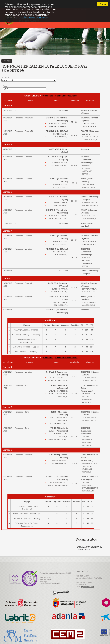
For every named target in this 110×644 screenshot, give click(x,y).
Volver (7, 61)
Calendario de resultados (66, 96)
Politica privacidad (46, 580)
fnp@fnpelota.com (87, 587)
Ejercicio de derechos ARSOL (50, 584)
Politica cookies (45, 577)
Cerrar (103, 4)
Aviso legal (43, 582)
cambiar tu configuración (33, 17)
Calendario (48, 96)
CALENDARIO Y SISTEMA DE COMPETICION (90, 548)
